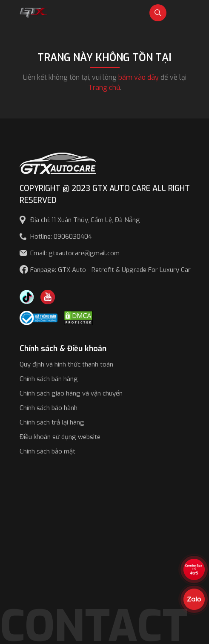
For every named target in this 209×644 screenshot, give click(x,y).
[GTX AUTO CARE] (58, 163)
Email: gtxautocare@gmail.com (75, 253)
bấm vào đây (139, 77)
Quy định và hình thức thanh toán (66, 364)
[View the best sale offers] (194, 569)
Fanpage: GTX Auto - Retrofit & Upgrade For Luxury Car (110, 270)
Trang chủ (104, 88)
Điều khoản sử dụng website (60, 437)
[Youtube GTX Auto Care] (48, 296)
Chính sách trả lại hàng (52, 422)
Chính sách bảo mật (47, 451)
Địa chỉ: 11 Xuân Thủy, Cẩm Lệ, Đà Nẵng (85, 220)
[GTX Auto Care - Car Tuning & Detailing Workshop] (34, 12)
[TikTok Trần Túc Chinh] (27, 296)
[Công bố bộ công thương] (39, 317)
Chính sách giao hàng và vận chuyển (71, 393)
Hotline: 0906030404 (61, 237)
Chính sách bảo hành (49, 408)
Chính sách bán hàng (49, 379)
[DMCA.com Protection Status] (78, 317)
